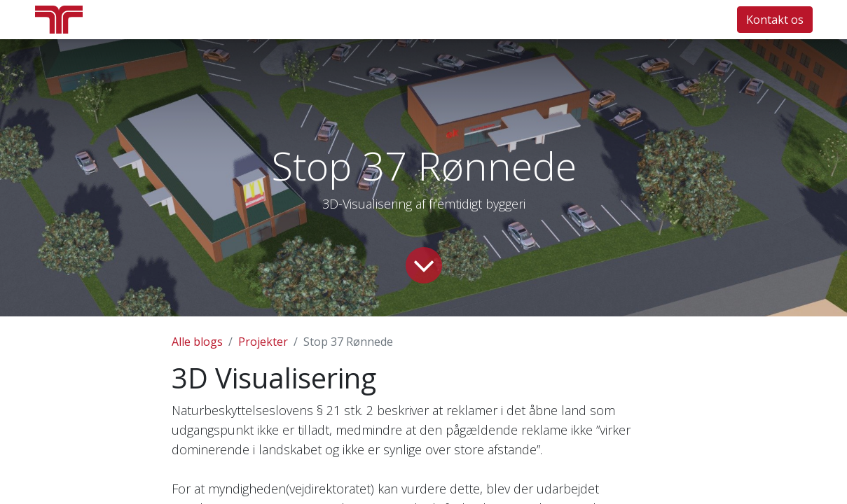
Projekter (263, 342)
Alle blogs (197, 342)
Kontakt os (775, 20)
